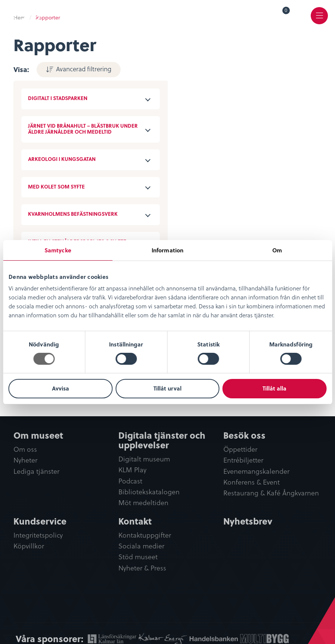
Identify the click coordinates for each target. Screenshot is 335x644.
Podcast (130, 481)
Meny (320, 21)
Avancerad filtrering (83, 69)
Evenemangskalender (256, 471)
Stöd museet (138, 557)
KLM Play (132, 470)
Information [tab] (167, 250)
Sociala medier (141, 546)
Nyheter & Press (142, 568)
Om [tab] (277, 250)
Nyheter (25, 460)
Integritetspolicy (38, 535)
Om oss (25, 449)
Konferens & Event (252, 482)
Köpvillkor (29, 546)
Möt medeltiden (143, 503)
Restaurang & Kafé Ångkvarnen (271, 493)
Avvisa (61, 388)
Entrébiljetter (243, 460)
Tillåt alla (274, 388)
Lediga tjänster (36, 471)
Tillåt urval (167, 388)
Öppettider (240, 449)
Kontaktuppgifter (145, 535)
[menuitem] (281, 16)
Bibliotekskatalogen (149, 492)
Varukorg (286, 12)
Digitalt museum (144, 459)
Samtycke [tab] (58, 250)
